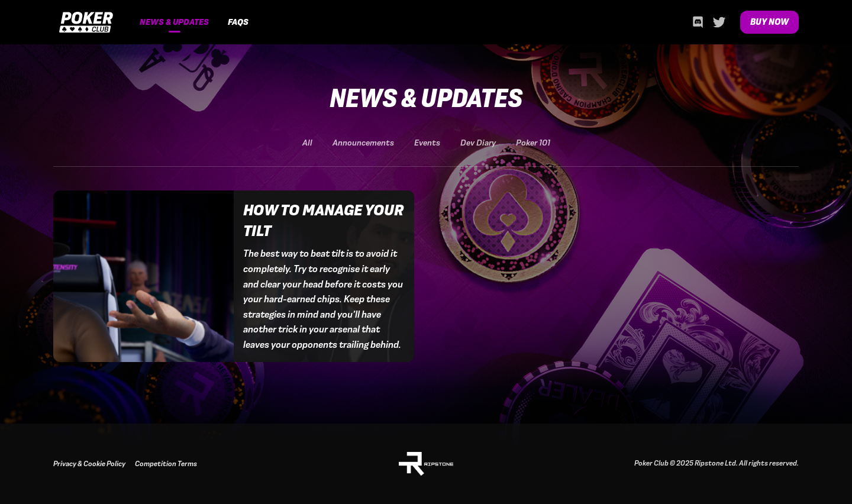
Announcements (363, 143)
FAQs (238, 22)
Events (427, 143)
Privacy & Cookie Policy (89, 464)
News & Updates (174, 22)
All (307, 143)
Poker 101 (533, 143)
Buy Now (769, 22)
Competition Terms (166, 464)
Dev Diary (478, 143)
